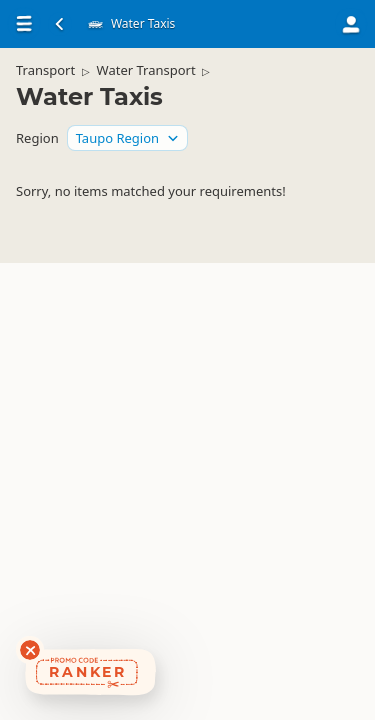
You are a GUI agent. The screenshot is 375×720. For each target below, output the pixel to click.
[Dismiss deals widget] (30, 650)
